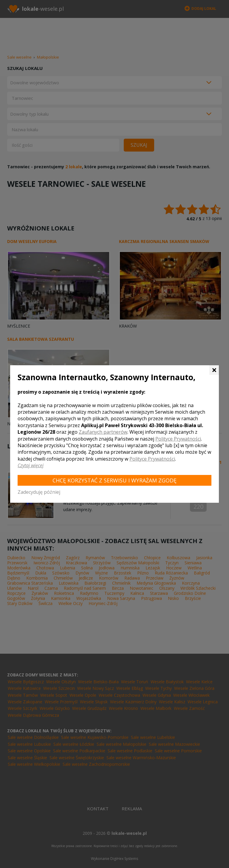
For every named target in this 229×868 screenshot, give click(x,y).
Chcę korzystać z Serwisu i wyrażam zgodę (114, 480)
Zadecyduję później (39, 492)
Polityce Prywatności (178, 439)
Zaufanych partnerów (103, 432)
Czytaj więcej (31, 465)
